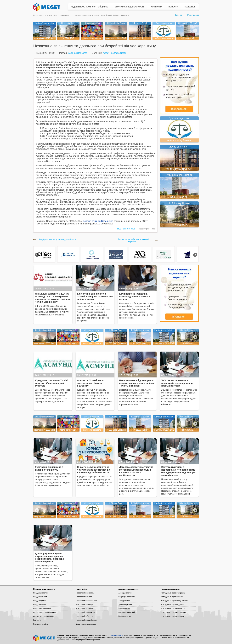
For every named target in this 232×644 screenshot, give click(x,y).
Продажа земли (40, 604)
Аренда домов (124, 601)
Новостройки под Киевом (86, 601)
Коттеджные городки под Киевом (175, 601)
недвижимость (117, 635)
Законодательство (78, 53)
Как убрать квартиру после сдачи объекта (58, 239)
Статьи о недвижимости (59, 15)
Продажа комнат (40, 597)
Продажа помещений (42, 608)
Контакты (37, 620)
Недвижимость (40, 15)
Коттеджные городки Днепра (173, 604)
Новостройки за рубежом (86, 620)
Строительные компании (86, 624)
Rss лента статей (126, 229)
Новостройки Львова (84, 616)
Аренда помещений (127, 612)
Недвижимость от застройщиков (90, 7)
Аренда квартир (125, 593)
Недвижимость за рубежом (45, 612)
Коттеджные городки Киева (172, 597)
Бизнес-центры (125, 616)
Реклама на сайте (41, 624)
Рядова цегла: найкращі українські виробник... (133, 240)
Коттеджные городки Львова (173, 616)
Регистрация (193, 15)
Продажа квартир (41, 593)
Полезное (190, 7)
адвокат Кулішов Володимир (98, 221)
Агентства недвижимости (44, 616)
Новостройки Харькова (85, 612)
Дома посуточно (125, 604)
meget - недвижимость (115, 53)
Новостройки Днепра (85, 604)
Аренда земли (124, 608)
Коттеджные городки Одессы (173, 608)
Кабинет (178, 15)
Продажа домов (40, 601)
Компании (157, 7)
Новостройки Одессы (85, 608)
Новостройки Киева (84, 597)
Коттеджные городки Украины (173, 593)
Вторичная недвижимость (130, 7)
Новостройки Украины (85, 593)
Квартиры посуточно (127, 597)
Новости (173, 7)
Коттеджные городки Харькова (174, 612)
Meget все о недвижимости (45, 638)
